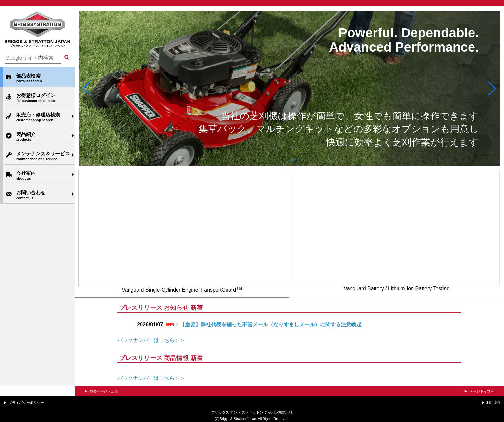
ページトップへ (482, 391)
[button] (86, 89)
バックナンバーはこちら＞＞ (151, 340)
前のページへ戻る (104, 391)
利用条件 (494, 403)
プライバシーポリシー (26, 403)
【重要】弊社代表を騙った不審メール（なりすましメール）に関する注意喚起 (271, 325)
